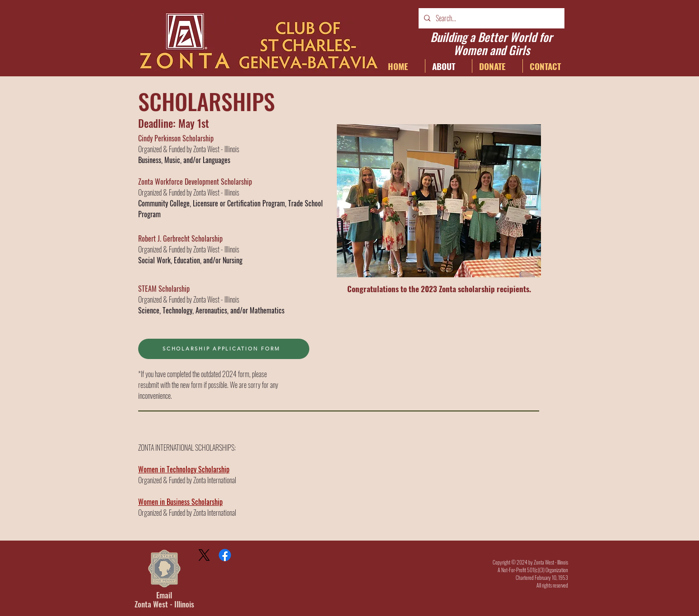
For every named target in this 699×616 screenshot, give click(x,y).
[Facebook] (225, 555)
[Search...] (491, 18)
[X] (204, 555)
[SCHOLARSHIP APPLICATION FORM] (224, 349)
